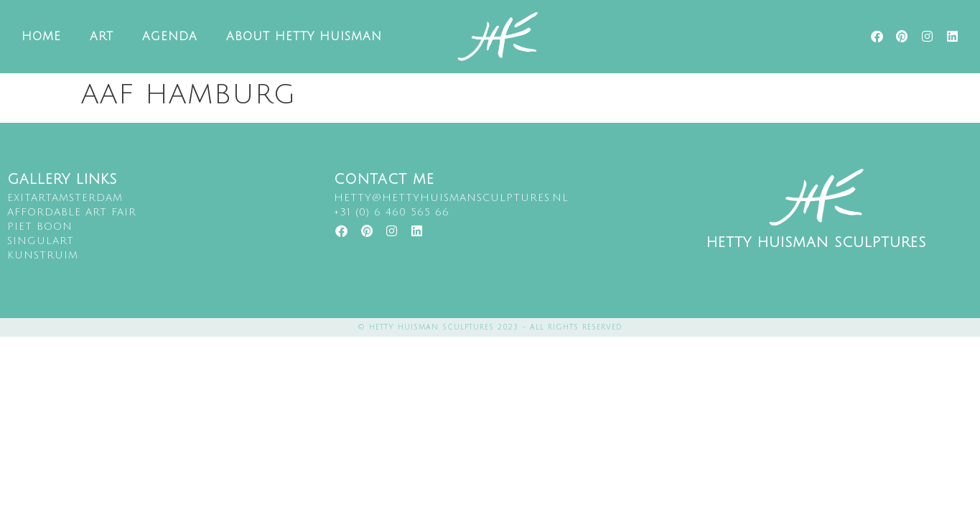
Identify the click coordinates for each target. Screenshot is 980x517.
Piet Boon (40, 227)
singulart (41, 241)
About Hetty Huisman (304, 37)
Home (41, 37)
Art (102, 37)
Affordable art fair (72, 212)
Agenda (170, 37)
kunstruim (43, 255)
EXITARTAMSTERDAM (65, 198)
